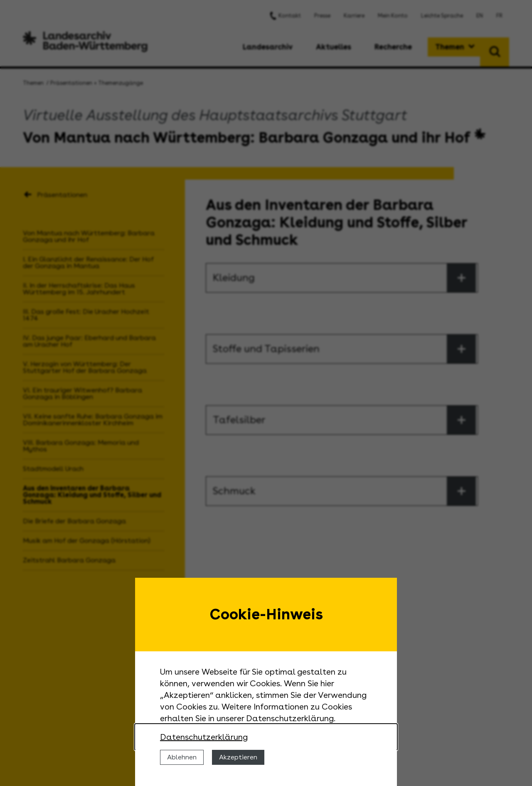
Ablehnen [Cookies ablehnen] (182, 757)
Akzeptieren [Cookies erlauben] (238, 757)
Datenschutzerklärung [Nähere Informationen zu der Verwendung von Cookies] (204, 737)
